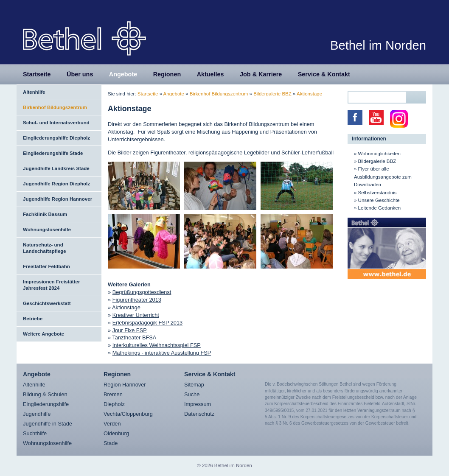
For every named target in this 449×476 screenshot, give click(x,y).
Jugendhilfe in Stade (48, 424)
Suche (192, 394)
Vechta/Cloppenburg (128, 414)
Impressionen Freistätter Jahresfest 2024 (51, 285)
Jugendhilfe (37, 414)
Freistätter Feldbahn (46, 266)
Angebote (123, 74)
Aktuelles (210, 74)
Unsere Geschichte (379, 200)
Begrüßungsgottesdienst (142, 292)
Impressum (198, 404)
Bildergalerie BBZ (272, 94)
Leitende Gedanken (380, 208)
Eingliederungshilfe (46, 404)
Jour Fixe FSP (130, 330)
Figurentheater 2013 (137, 300)
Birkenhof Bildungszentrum (55, 107)
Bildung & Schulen (45, 394)
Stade (111, 443)
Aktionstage (309, 94)
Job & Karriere (261, 74)
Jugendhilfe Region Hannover (58, 199)
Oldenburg (116, 433)
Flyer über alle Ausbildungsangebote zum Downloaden (383, 177)
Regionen (167, 74)
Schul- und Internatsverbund (56, 123)
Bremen (113, 394)
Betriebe (33, 319)
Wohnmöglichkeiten (379, 154)
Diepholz (114, 404)
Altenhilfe (34, 92)
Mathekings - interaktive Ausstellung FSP (162, 353)
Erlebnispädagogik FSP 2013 (148, 323)
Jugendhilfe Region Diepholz (56, 184)
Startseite (37, 74)
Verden (112, 424)
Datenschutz (199, 414)
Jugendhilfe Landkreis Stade (56, 168)
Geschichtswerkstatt (47, 303)
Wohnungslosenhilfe (47, 230)
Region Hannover (125, 385)
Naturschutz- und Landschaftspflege (45, 248)
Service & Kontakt (324, 74)
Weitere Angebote (43, 334)
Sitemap (194, 385)
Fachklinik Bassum (45, 214)
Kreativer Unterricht (136, 315)
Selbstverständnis (377, 193)
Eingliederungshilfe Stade (53, 153)
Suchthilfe (35, 433)
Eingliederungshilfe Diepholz (56, 138)
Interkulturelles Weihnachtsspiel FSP (157, 345)
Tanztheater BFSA (134, 337)
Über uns (80, 74)
